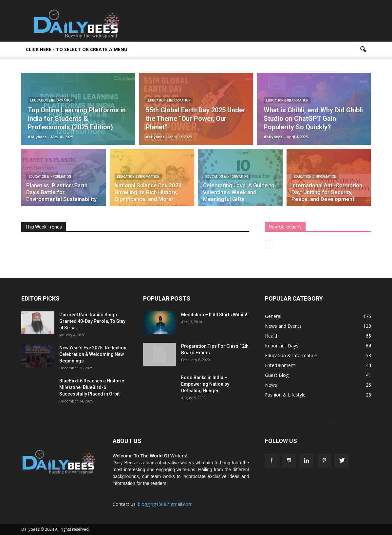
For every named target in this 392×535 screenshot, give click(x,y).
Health (272, 336)
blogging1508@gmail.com (165, 504)
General (273, 316)
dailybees (37, 137)
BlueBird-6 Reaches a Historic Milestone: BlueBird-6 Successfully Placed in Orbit (92, 387)
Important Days (282, 346)
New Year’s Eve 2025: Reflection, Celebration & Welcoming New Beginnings (93, 354)
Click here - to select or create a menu (77, 49)
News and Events (283, 326)
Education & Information (51, 100)
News (271, 385)
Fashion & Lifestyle (285, 395)
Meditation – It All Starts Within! (214, 315)
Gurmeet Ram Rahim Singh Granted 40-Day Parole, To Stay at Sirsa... (92, 321)
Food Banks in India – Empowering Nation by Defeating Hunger (205, 384)
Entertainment (280, 365)
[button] (363, 49)
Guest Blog (277, 375)
